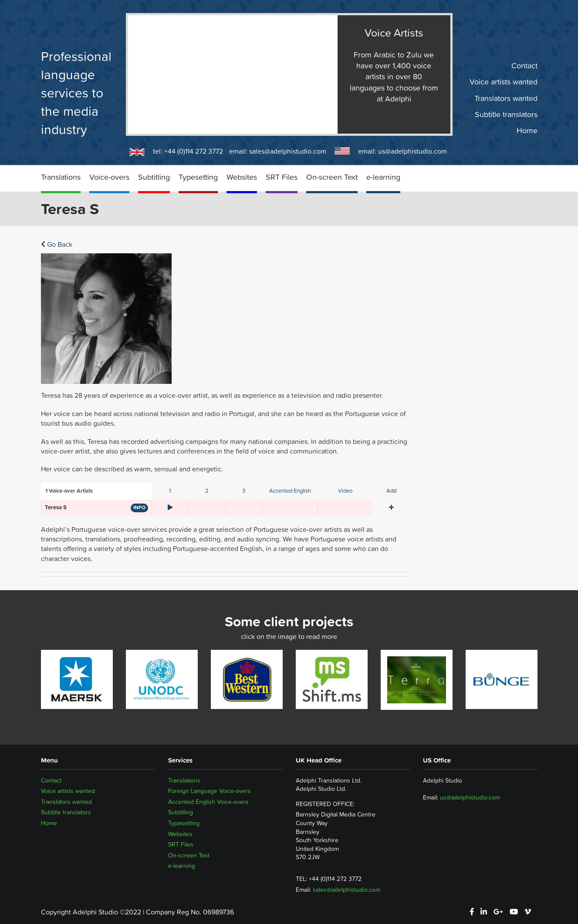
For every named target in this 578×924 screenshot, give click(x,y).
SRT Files (282, 177)
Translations (61, 177)
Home (527, 131)
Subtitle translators (506, 114)
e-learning (383, 177)
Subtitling (154, 177)
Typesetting (198, 177)
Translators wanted (506, 98)
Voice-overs (109, 177)
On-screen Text (332, 177)
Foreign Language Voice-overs (210, 791)
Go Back (57, 244)
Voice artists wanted (504, 82)
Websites (242, 177)
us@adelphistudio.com (412, 151)
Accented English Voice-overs (208, 802)
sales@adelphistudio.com (288, 151)
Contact (524, 66)
